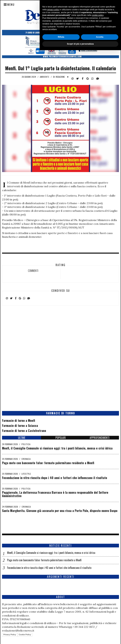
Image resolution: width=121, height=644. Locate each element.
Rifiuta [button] (61, 631)
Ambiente (45, 77)
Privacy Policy (10, 635)
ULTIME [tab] (22, 438)
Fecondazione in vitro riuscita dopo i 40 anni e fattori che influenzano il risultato (55, 478)
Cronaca (26, 459)
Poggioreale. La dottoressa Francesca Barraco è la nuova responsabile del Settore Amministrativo (55, 494)
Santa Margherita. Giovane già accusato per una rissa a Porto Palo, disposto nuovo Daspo (60, 511)
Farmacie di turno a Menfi (19, 420)
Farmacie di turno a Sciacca (20, 426)
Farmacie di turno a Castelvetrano (24, 431)
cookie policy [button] (98, 609)
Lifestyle (26, 474)
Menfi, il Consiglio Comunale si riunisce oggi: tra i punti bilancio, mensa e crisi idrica (57, 448)
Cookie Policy (25, 635)
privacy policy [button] (53, 603)
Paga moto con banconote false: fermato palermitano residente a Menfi (48, 463)
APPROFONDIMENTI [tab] (100, 438)
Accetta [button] (100, 631)
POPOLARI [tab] (61, 438)
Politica (26, 444)
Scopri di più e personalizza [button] (80, 638)
